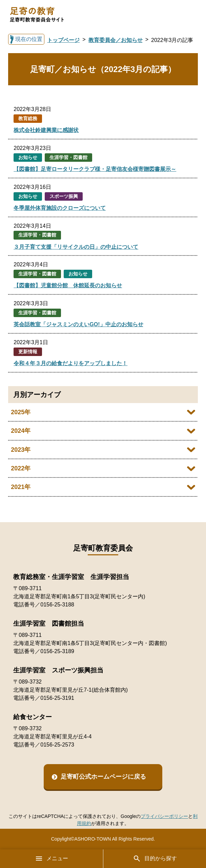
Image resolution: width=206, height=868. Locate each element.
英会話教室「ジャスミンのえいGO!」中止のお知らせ (78, 324)
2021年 (21, 487)
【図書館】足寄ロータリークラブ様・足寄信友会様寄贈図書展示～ (95, 169)
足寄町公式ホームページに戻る (103, 777)
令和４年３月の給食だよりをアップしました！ (70, 363)
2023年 (21, 450)
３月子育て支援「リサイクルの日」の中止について (76, 247)
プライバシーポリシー (164, 816)
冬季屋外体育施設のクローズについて (60, 208)
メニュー (52, 859)
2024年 (21, 431)
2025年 (21, 412)
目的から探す (155, 859)
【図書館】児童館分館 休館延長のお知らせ (68, 285)
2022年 (21, 468)
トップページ (63, 40)
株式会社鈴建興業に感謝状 (46, 130)
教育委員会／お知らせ (116, 40)
